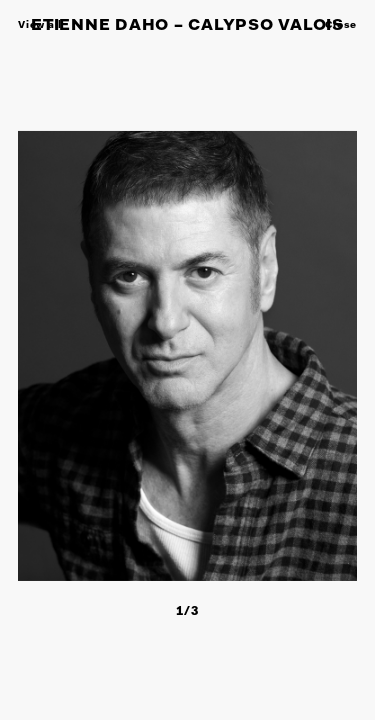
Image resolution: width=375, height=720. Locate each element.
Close (341, 25)
